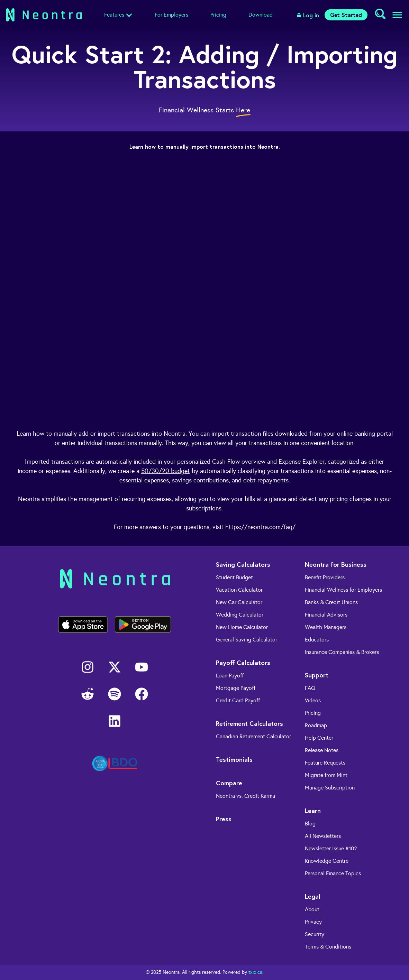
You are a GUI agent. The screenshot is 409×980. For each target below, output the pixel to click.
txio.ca (255, 972)
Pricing (218, 15)
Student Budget (234, 577)
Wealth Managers (326, 627)
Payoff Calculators (243, 663)
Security (315, 934)
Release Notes (322, 750)
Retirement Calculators (249, 723)
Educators (317, 640)
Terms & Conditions (328, 947)
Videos (313, 700)
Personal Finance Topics (333, 873)
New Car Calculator (239, 602)
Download (261, 15)
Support (317, 675)
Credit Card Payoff (238, 700)
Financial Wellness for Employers (343, 590)
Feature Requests (325, 763)
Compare (229, 783)
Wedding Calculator (240, 615)
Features (114, 15)
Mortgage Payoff (236, 688)
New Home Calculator (242, 627)
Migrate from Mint (326, 775)
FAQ (310, 688)
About (312, 909)
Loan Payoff (230, 676)
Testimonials (234, 759)
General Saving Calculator (247, 640)
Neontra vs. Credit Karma (246, 796)
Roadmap (316, 725)
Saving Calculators (243, 564)
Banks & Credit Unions (331, 602)
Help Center (319, 738)
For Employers (171, 15)
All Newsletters (323, 836)
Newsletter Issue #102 (331, 848)
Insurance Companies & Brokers (342, 652)
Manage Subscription (330, 788)
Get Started (346, 15)
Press (224, 819)
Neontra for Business (336, 564)
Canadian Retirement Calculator (253, 736)
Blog (310, 824)
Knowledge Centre (327, 861)
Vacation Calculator (239, 590)
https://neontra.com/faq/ (260, 527)
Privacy (313, 922)
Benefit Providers (325, 577)
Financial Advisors (326, 615)
